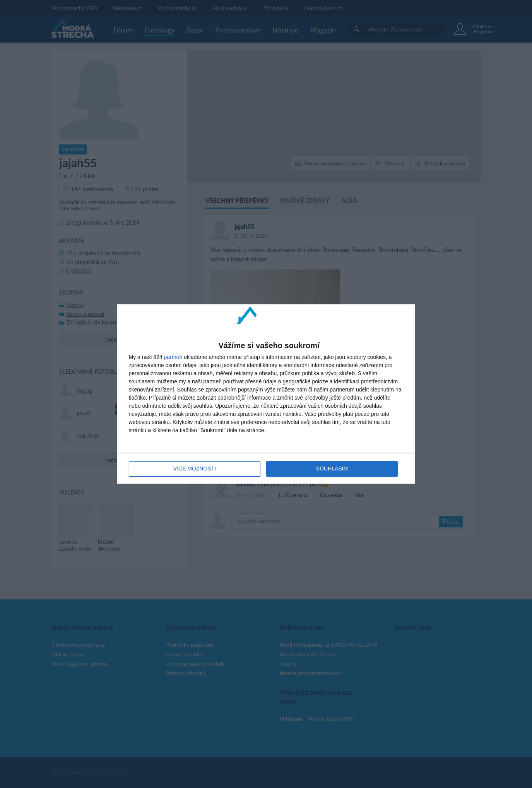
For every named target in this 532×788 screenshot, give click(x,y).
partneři (173, 357)
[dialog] (266, 394)
